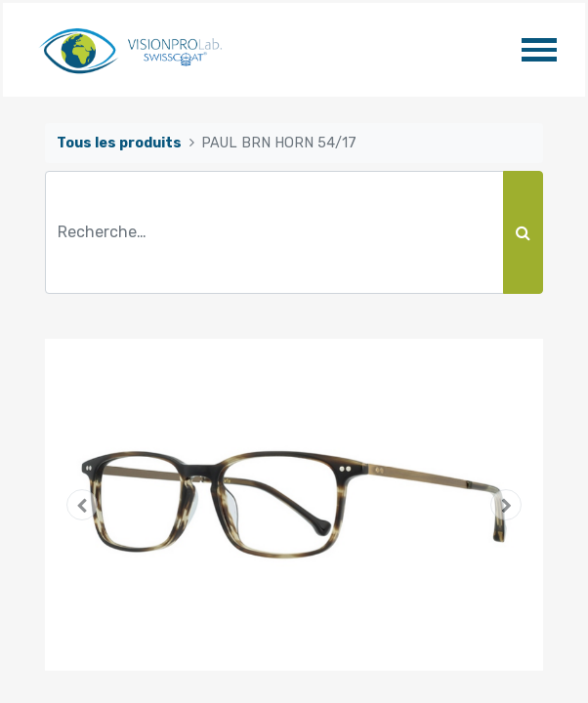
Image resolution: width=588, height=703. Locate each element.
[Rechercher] (523, 232)
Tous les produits (119, 143)
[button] (83, 505)
